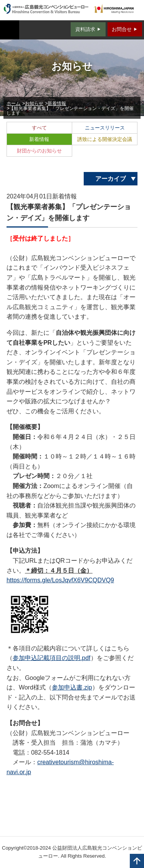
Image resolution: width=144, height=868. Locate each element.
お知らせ (34, 103)
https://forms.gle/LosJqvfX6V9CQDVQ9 (60, 580)
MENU (10, 30)
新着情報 (57, 103)
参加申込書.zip (72, 687)
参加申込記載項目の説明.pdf (52, 658)
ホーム (13, 103)
